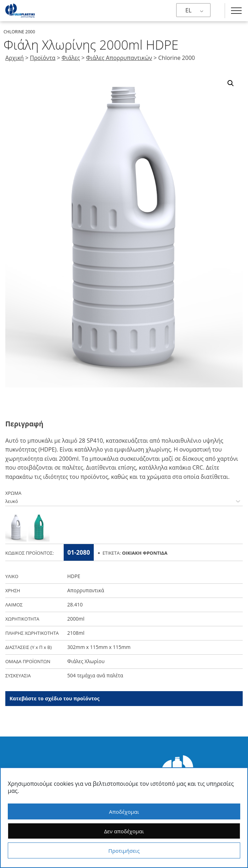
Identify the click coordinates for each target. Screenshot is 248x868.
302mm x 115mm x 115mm (99, 648)
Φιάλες (71, 58)
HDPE (74, 577)
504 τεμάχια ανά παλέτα (95, 676)
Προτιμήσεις (124, 851)
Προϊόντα (43, 58)
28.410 (75, 606)
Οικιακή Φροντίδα (145, 554)
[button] (231, 83)
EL (188, 10)
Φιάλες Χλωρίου (86, 662)
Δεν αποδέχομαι (124, 831)
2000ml (76, 620)
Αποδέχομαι (124, 812)
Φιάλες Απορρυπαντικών (119, 58)
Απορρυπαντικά (86, 591)
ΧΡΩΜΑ (13, 494)
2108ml (76, 634)
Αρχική (15, 58)
